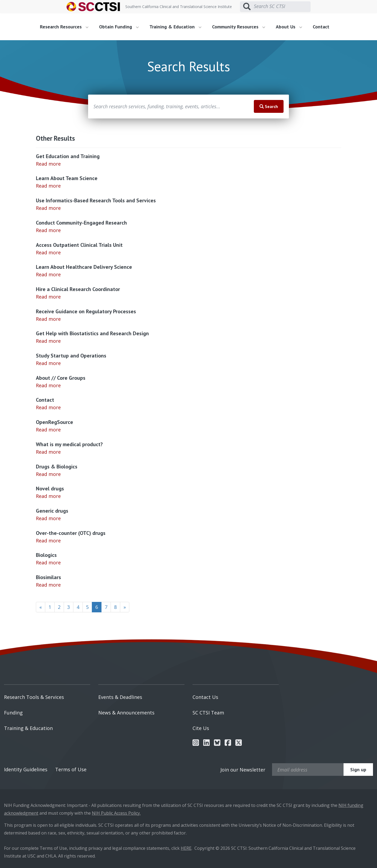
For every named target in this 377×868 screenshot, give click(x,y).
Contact (321, 27)
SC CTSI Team (208, 713)
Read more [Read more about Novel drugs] (48, 496)
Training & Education (28, 728)
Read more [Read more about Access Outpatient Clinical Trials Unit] (48, 252)
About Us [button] (289, 27)
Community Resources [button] (239, 27)
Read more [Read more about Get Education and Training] (48, 164)
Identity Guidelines (26, 769)
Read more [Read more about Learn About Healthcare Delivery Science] (48, 274)
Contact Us (205, 697)
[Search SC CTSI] (282, 6)
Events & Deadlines (120, 697)
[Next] (125, 607)
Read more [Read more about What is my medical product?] (48, 452)
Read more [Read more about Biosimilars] (48, 585)
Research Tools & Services (34, 697)
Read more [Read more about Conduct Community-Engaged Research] (48, 230)
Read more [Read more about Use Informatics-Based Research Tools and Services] (48, 208)
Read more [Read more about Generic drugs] (48, 518)
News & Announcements (126, 713)
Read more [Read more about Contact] (48, 407)
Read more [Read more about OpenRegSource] (48, 430)
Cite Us (201, 728)
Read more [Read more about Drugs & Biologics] (48, 474)
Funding (13, 713)
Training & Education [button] (175, 27)
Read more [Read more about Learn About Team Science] (48, 186)
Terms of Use (71, 769)
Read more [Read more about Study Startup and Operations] (48, 363)
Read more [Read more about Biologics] (48, 562)
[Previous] (41, 607)
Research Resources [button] (64, 27)
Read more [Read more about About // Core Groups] (48, 385)
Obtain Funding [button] (119, 27)
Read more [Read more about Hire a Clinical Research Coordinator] (48, 297)
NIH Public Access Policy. (116, 813)
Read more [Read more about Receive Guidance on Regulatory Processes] (48, 319)
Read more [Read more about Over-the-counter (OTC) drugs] (48, 541)
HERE (186, 848)
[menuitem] (66, 27)
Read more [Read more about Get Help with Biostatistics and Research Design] (48, 341)
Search (269, 106)
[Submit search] (247, 7)
